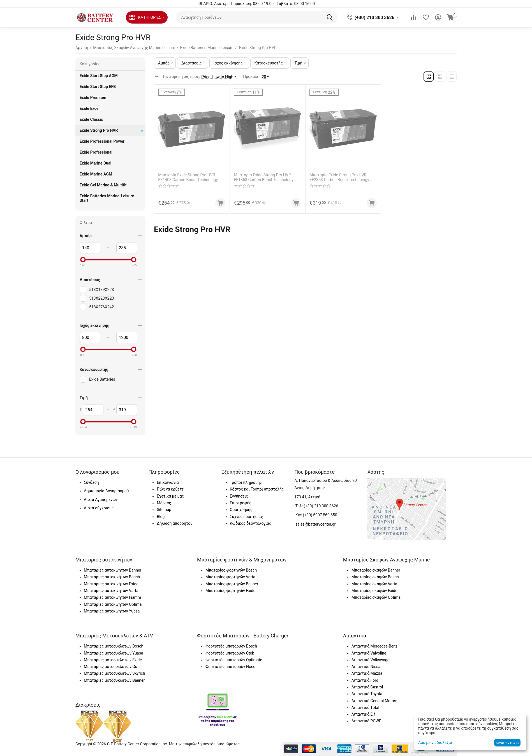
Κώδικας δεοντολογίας (251, 523)
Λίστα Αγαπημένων (101, 500)
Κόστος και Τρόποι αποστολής (257, 489)
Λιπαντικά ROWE (366, 721)
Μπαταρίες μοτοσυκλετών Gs (110, 667)
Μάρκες (164, 503)
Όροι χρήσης (241, 510)
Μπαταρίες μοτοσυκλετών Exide (113, 660)
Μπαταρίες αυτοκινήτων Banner (113, 570)
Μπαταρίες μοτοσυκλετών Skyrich (114, 673)
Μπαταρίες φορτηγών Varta (230, 577)
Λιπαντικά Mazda (367, 673)
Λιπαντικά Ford (365, 680)
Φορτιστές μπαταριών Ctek (230, 653)
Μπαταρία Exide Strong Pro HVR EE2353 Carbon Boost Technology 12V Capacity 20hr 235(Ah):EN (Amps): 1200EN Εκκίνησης (343, 177)
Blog (161, 517)
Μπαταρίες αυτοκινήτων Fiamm (112, 597)
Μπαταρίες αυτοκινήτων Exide (111, 584)
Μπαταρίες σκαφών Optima (376, 597)
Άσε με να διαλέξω (435, 743)
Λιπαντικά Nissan (367, 667)
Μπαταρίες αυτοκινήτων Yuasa (112, 611)
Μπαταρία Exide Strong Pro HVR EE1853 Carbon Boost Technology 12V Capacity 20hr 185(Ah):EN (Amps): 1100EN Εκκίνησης (267, 177)
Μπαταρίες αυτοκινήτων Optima (113, 604)
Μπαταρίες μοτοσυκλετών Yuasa (114, 653)
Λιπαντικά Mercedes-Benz (374, 646)
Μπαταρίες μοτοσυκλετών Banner (114, 680)
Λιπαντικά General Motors (374, 701)
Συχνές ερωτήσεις (246, 517)
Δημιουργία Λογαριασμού (106, 491)
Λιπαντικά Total (365, 708)
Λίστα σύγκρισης (99, 508)
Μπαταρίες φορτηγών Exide (230, 591)
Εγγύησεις (239, 496)
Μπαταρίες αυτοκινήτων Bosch (112, 577)
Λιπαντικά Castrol (367, 687)
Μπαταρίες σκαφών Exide (374, 591)
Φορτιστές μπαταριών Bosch (231, 646)
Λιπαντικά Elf (363, 714)
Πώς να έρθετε (170, 489)
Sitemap (164, 510)
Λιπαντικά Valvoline (369, 653)
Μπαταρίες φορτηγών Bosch (231, 570)
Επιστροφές (241, 503)
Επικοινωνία (168, 482)
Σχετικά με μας (170, 496)
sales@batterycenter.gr (316, 524)
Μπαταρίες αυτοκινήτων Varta (111, 591)
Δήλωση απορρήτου (174, 523)
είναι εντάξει (507, 743)
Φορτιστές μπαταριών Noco (230, 667)
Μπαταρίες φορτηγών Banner (232, 584)
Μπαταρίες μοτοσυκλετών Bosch (114, 646)
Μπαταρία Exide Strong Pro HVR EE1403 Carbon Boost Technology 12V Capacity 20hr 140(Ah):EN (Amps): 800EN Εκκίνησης (192, 177)
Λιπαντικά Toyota (367, 694)
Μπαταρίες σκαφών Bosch (375, 577)
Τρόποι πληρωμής (246, 482)
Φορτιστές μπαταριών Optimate (234, 660)
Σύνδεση (91, 482)
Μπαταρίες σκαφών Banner (376, 570)
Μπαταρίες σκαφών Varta (374, 584)
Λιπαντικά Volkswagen (372, 660)
